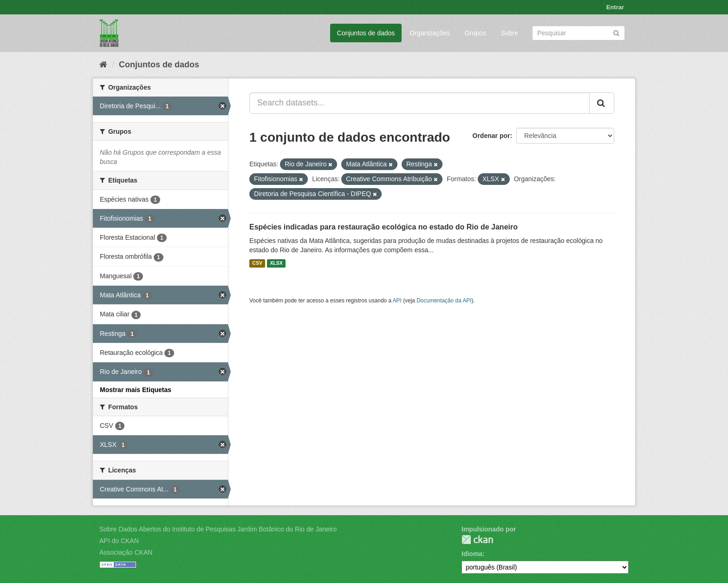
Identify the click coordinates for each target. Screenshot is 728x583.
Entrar (615, 7)
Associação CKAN (126, 552)
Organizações (429, 33)
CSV (257, 263)
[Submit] (616, 32)
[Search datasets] (578, 33)
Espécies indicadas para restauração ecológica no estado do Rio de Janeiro (383, 227)
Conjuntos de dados (366, 33)
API (397, 301)
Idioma (472, 554)
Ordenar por (491, 136)
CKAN (477, 540)
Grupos (475, 33)
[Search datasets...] (419, 103)
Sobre (510, 33)
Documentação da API (444, 301)
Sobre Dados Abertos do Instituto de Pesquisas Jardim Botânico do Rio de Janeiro (218, 529)
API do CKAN (119, 541)
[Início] (103, 65)
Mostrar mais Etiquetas (136, 390)
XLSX (276, 263)
